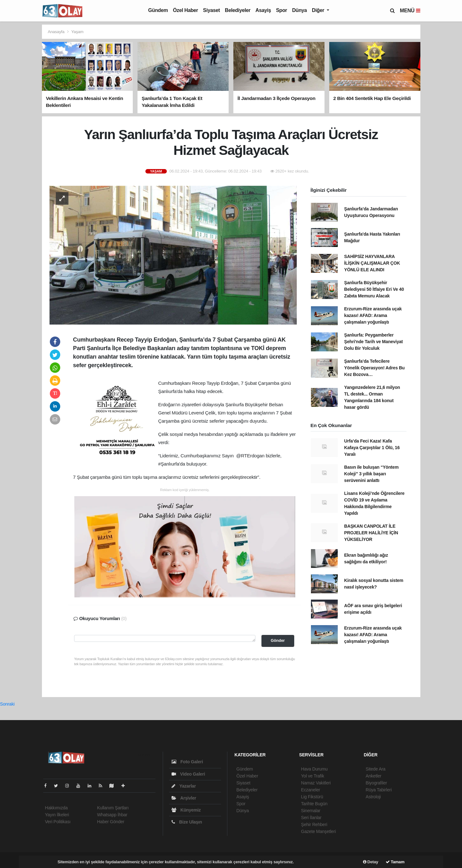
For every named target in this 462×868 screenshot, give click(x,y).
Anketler (374, 776)
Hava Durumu (314, 769)
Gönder (278, 641)
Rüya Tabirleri (379, 790)
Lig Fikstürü (312, 797)
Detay (371, 862)
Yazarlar (184, 786)
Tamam (395, 862)
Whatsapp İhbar (112, 815)
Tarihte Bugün (314, 804)
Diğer (319, 10)
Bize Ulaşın (187, 822)
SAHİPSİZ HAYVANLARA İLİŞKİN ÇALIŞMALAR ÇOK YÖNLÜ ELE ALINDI (372, 263)
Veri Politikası (58, 822)
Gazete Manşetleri (319, 831)
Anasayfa (57, 32)
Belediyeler (238, 10)
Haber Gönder (111, 822)
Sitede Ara (376, 769)
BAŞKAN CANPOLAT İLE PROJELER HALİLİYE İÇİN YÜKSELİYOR (371, 533)
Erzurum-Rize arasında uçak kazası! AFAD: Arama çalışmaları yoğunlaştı (373, 315)
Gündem (158, 10)
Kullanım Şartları (113, 808)
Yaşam (77, 32)
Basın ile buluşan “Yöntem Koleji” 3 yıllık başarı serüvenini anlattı (371, 474)
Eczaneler (311, 790)
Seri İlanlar (311, 818)
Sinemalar (311, 811)
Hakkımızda (56, 808)
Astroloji (373, 797)
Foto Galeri (187, 762)
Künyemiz (186, 810)
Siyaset (211, 10)
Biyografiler (377, 783)
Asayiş (263, 10)
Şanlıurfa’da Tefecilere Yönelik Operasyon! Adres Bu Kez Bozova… (374, 368)
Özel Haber (185, 10)
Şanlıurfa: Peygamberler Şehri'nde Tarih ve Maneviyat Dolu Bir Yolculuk (373, 342)
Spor (281, 10)
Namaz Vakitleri (316, 783)
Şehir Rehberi (314, 824)
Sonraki (7, 704)
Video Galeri (188, 774)
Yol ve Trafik (313, 776)
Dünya (299, 10)
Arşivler (184, 798)
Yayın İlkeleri (57, 815)
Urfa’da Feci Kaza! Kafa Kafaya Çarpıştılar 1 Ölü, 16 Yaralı (372, 448)
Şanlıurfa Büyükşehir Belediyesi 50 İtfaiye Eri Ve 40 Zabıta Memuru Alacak (374, 289)
